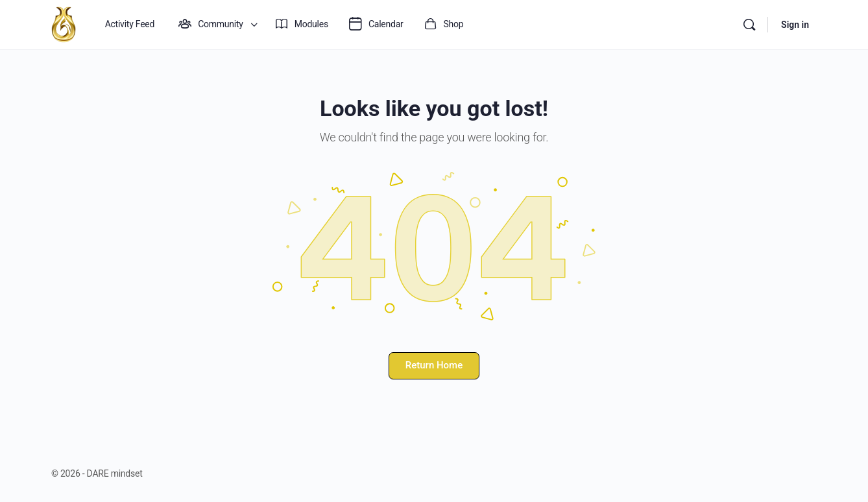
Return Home (434, 365)
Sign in (795, 25)
